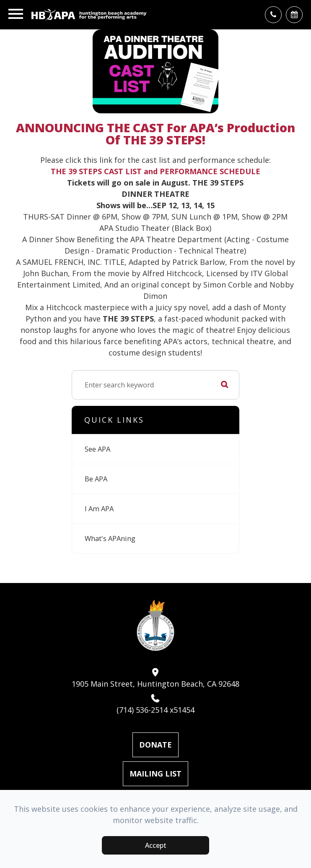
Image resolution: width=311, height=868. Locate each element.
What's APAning (110, 538)
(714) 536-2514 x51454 (155, 704)
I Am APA (99, 509)
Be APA (96, 479)
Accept (156, 845)
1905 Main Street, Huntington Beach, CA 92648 (155, 678)
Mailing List (155, 774)
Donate (155, 745)
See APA (97, 449)
